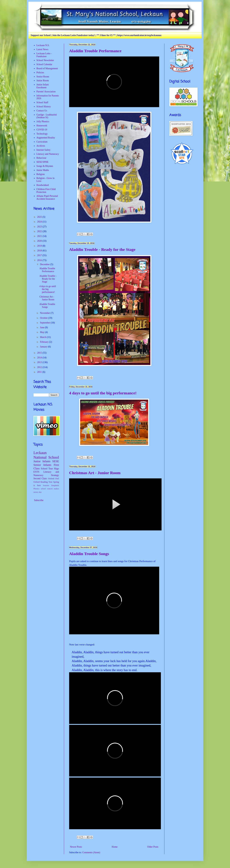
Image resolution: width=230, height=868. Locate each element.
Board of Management (47, 68)
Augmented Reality (46, 138)
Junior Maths (43, 170)
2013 (40, 362)
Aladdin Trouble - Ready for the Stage (102, 249)
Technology (42, 134)
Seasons (46, 485)
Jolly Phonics (43, 122)
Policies (40, 73)
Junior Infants (42, 461)
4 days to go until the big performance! (103, 393)
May (42, 332)
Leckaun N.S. (43, 45)
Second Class (40, 478)
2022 (40, 231)
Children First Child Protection (46, 191)
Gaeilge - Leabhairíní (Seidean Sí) (47, 116)
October (44, 318)
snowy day (38, 492)
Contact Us (42, 111)
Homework (42, 126)
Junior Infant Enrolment (43, 86)
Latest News (42, 49)
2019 (40, 246)
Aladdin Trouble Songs (89, 554)
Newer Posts (76, 847)
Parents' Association (46, 92)
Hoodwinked (43, 185)
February (45, 342)
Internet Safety (44, 150)
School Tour (47, 469)
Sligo (56, 469)
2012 (40, 367)
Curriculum (42, 142)
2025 (40, 217)
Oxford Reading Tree (43, 482)
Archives (41, 146)
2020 (40, 241)
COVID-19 (42, 130)
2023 (40, 227)
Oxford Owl (53, 479)
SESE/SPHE (43, 162)
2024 (40, 222)
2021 (40, 236)
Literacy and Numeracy (48, 154)
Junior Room (43, 81)
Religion (41, 174)
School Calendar (44, 64)
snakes (56, 489)
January (44, 347)
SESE (56, 461)
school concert (47, 489)
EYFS (36, 472)
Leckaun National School (46, 455)
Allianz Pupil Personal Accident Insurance (47, 197)
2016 (40, 260)
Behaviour (41, 158)
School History (44, 107)
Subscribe (38, 500)
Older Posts (153, 847)
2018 (40, 251)
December (45, 264)
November (45, 313)
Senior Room (43, 77)
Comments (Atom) (91, 852)
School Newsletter (45, 60)
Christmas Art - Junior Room (95, 473)
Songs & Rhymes (45, 166)
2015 (40, 353)
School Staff (42, 102)
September (45, 323)
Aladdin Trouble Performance (95, 51)
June (42, 327)
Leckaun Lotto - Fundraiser (44, 55)
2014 (40, 358)
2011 (40, 372)
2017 (40, 255)
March (43, 337)
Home (115, 847)
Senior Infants (42, 465)
